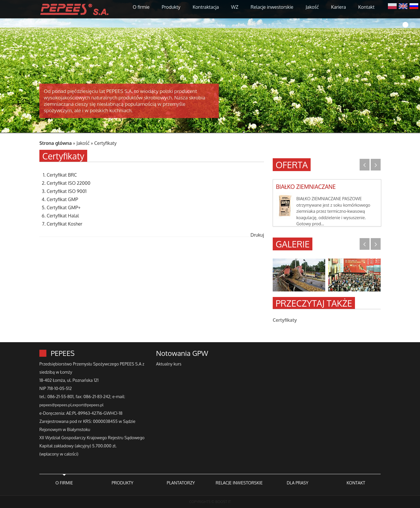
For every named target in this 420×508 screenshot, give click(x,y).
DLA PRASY (297, 483)
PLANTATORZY (181, 483)
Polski (392, 6)
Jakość (312, 7)
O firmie (141, 7)
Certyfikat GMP (62, 199)
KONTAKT (356, 483)
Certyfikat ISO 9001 (67, 191)
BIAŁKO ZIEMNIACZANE (306, 187)
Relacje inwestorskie (272, 7)
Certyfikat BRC (62, 175)
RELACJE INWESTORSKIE (239, 483)
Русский (414, 6)
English (403, 6)
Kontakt (366, 7)
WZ (235, 7)
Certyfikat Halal (63, 216)
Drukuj (257, 235)
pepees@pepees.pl (55, 405)
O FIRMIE (64, 483)
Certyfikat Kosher (64, 224)
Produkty (171, 7)
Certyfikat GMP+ (64, 208)
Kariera (338, 7)
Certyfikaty (105, 143)
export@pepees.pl (88, 405)
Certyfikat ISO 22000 (69, 183)
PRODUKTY (123, 483)
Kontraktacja (206, 7)
